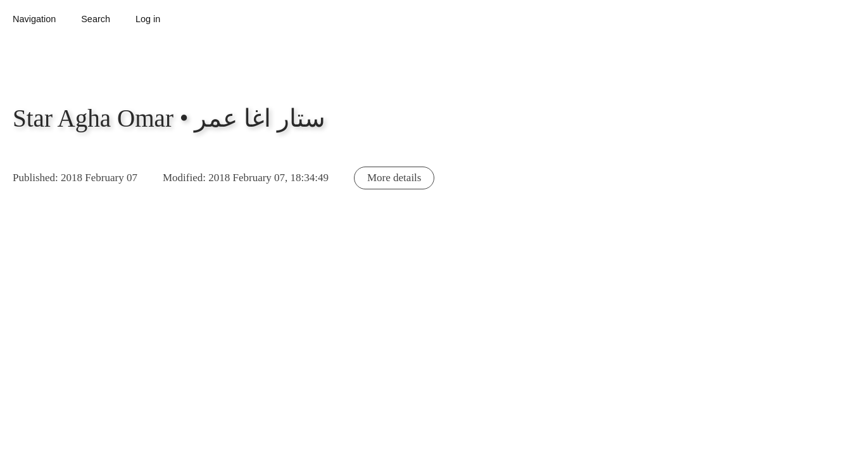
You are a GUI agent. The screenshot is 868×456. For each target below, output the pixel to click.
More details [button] (394, 178)
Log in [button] (148, 19)
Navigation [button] (34, 19)
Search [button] (96, 19)
